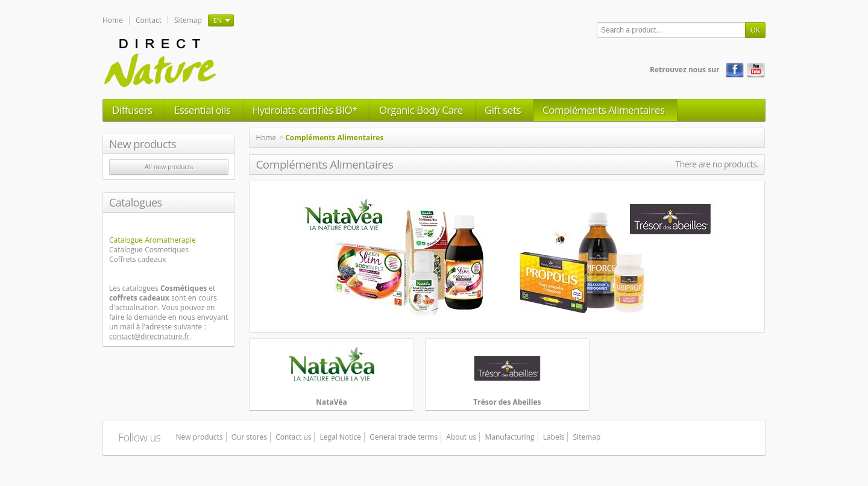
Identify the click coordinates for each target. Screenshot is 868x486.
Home (113, 20)
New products (143, 144)
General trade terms (404, 437)
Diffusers (132, 110)
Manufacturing (509, 437)
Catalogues (136, 202)
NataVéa (332, 402)
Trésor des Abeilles (507, 402)
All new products (169, 167)
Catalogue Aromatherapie (153, 240)
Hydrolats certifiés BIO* (305, 110)
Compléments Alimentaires (604, 110)
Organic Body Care (421, 110)
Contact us (293, 437)
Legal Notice (341, 437)
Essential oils (203, 110)
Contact (149, 20)
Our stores (249, 437)
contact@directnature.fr (149, 336)
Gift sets (503, 110)
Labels (554, 437)
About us (461, 437)
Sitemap (188, 20)
